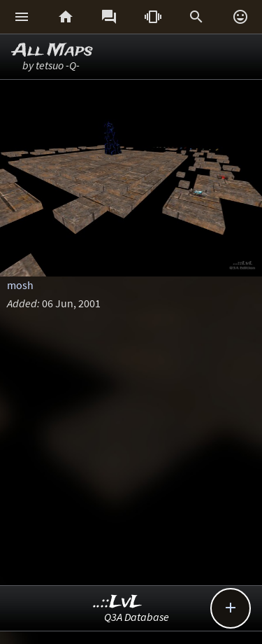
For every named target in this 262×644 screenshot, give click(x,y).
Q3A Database (137, 617)
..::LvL (118, 602)
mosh (20, 285)
